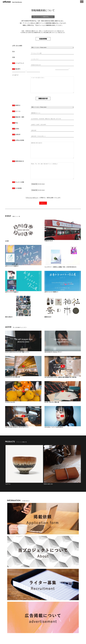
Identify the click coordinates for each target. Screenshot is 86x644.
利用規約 (51, 635)
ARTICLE (33, 630)
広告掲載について (59, 635)
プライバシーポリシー (32, 169)
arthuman (13, 2)
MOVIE (42, 630)
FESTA (58, 630)
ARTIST (50, 630)
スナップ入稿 (76, 635)
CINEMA (24, 630)
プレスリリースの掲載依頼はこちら (43, 19)
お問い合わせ (68, 635)
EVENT (15, 630)
